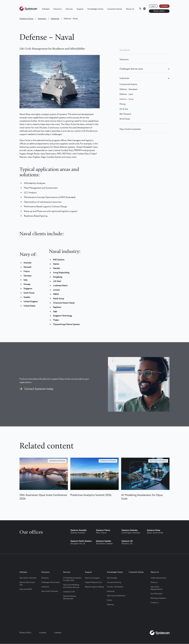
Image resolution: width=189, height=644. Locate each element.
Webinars (110, 605)
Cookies (43, 633)
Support (80, 9)
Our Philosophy (157, 594)
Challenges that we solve (131, 69)
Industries (55, 19)
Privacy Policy (25, 633)
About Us (130, 9)
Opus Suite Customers (130, 129)
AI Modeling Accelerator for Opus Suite (72, 579)
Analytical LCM (69, 592)
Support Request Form (93, 582)
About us (154, 582)
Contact (164, 6)
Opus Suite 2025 (26, 589)
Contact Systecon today (39, 389)
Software (46, 9)
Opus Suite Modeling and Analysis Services (71, 586)
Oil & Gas (124, 109)
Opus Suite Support (92, 578)
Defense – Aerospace (128, 89)
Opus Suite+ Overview (28, 578)
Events (109, 600)
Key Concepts (112, 578)
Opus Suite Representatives (157, 588)
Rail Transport (125, 114)
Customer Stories (115, 9)
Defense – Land (126, 94)
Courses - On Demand (115, 587)
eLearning (111, 591)
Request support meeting (94, 587)
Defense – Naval (127, 99)
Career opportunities (158, 578)
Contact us (155, 603)
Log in (153, 6)
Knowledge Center (95, 9)
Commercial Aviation (128, 84)
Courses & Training (114, 582)
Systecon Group (26, 19)
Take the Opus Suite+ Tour (27, 584)
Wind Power (125, 119)
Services (69, 9)
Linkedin (58, 633)
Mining (123, 104)
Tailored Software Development (70, 597)
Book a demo (159, 11)
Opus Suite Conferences (116, 596)
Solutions (58, 9)
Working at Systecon (158, 598)
